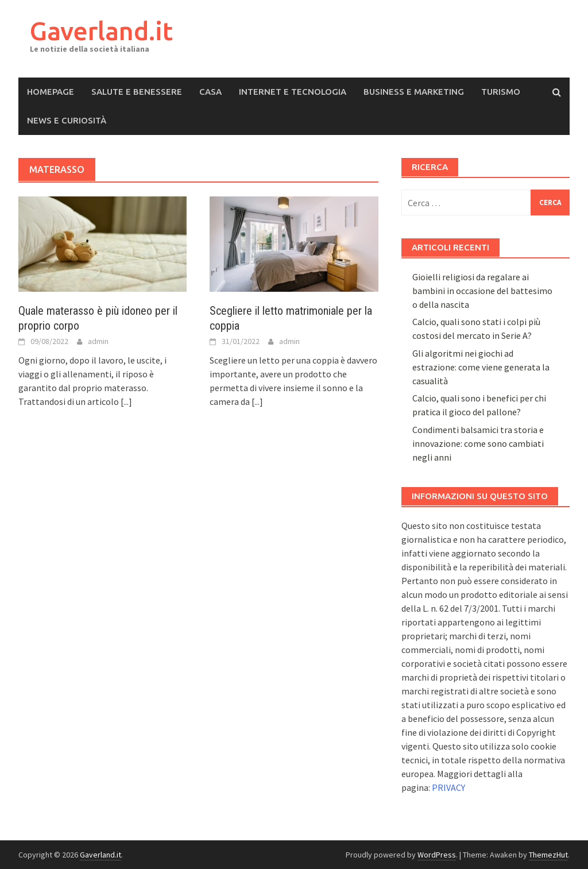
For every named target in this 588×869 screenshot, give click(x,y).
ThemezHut (548, 855)
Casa (210, 92)
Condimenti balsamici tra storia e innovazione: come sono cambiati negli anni (478, 443)
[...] (126, 401)
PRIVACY (448, 787)
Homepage (51, 92)
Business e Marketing (414, 92)
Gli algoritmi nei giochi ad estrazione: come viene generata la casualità (481, 367)
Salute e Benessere (137, 92)
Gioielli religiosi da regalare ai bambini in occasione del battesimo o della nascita (482, 291)
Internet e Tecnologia (293, 92)
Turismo (501, 92)
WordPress (437, 855)
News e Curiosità (67, 120)
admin (98, 341)
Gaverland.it (101, 31)
